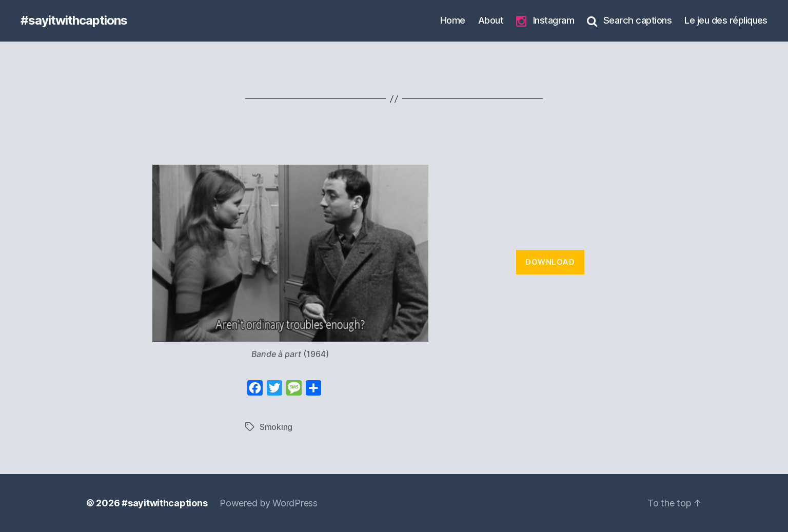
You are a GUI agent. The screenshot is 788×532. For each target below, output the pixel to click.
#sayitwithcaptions (74, 21)
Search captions (629, 21)
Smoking (276, 427)
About (491, 20)
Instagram (545, 21)
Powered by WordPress (269, 503)
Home (453, 20)
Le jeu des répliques (726, 20)
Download (550, 262)
